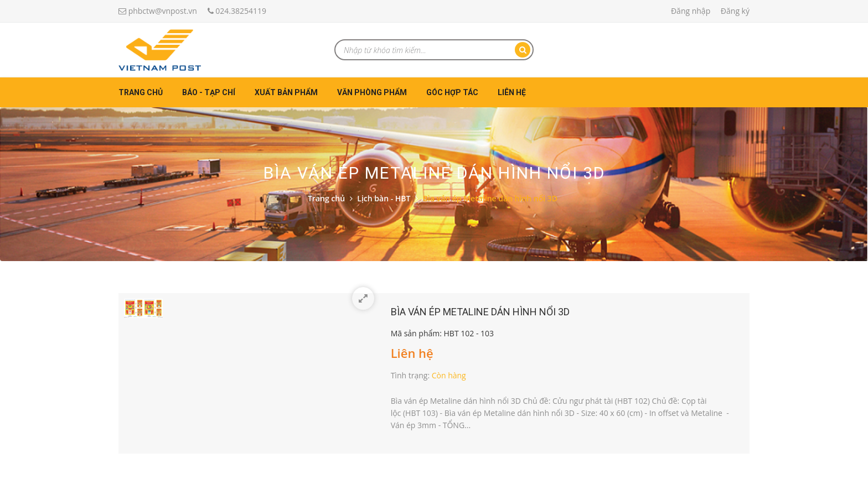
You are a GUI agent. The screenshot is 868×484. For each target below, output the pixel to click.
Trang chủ (141, 92)
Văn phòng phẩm (372, 92)
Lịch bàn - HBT (384, 198)
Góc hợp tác (452, 92)
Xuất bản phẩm (286, 92)
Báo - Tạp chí (209, 92)
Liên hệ (512, 92)
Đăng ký (735, 11)
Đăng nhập (691, 11)
